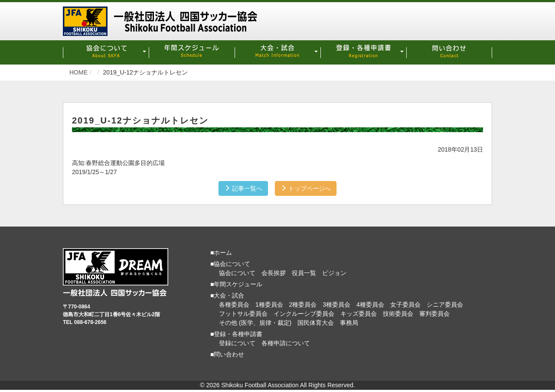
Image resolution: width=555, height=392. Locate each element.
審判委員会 (434, 311)
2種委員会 (303, 302)
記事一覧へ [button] (239, 186)
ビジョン (334, 271)
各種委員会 (234, 302)
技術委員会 (398, 311)
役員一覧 (304, 271)
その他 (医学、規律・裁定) (255, 321)
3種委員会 (336, 302)
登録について (237, 341)
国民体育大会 (316, 321)
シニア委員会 (445, 302)
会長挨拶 (274, 271)
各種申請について (286, 341)
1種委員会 (269, 302)
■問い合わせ (227, 352)
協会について (237, 271)
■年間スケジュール (236, 282)
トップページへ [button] (310, 186)
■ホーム (221, 250)
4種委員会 (370, 302)
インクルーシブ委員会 (304, 311)
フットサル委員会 (243, 311)
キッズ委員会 (359, 311)
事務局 (349, 321)
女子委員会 (405, 302)
